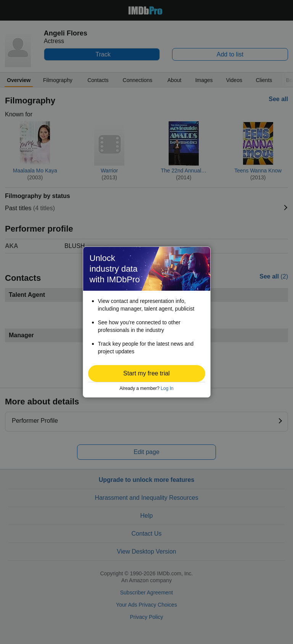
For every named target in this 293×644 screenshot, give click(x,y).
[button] (147, 374)
